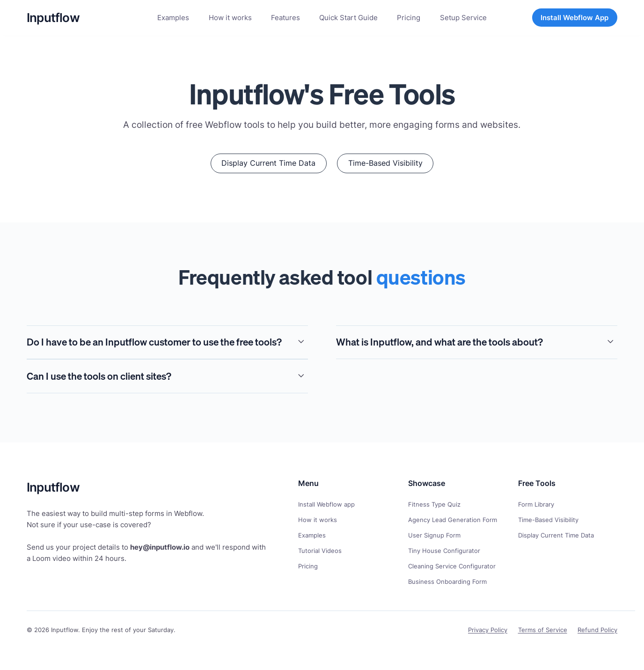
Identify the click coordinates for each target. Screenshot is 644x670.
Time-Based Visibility (548, 520)
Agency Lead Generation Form (453, 520)
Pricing (308, 566)
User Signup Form (434, 535)
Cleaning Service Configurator (452, 566)
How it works (318, 520)
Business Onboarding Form (447, 582)
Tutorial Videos (320, 551)
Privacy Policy (488, 630)
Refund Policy (597, 630)
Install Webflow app (326, 504)
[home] (53, 18)
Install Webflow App (574, 18)
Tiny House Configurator (444, 551)
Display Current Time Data (556, 535)
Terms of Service (543, 630)
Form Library (536, 504)
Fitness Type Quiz (434, 504)
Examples (312, 535)
